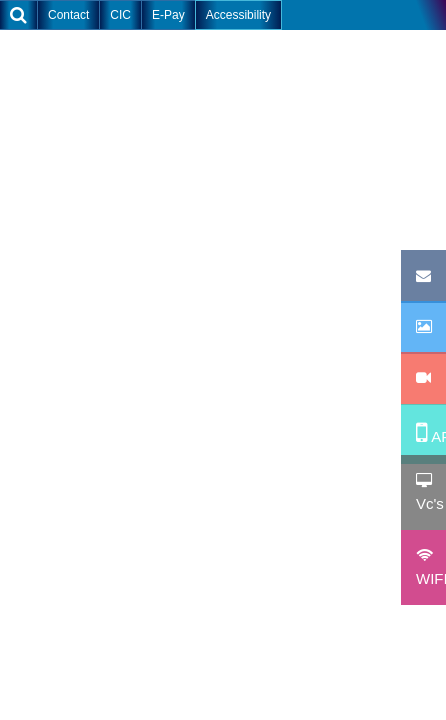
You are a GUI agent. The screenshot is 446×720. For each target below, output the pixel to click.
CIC (120, 15)
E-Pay (168, 15)
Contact (68, 15)
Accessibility (238, 15)
